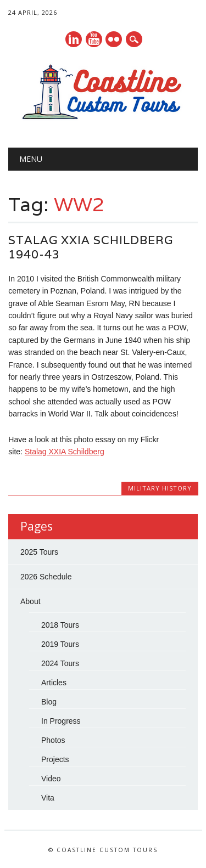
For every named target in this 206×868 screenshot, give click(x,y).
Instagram (114, 39)
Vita (48, 798)
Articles (54, 683)
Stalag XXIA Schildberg (65, 452)
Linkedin (74, 39)
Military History (160, 488)
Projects (55, 759)
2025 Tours (39, 552)
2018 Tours (60, 625)
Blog (49, 702)
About (30, 601)
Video (51, 779)
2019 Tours (60, 644)
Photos (53, 740)
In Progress (61, 721)
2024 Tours (60, 663)
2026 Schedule (46, 577)
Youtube (94, 39)
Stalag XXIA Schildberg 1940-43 (91, 247)
